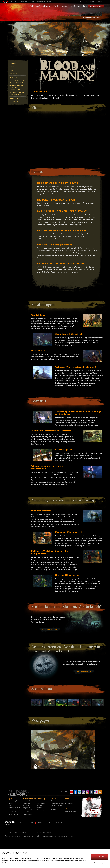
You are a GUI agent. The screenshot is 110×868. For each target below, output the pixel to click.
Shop (84, 6)
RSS (100, 792)
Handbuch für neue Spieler (57, 806)
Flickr (96, 792)
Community (67, 6)
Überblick (14, 63)
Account (99, 2)
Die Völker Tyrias (13, 801)
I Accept (100, 857)
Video (12, 67)
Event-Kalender (41, 803)
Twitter (79, 792)
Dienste (77, 6)
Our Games (30, 823)
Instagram (88, 792)
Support (92, 2)
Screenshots (15, 98)
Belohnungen (15, 74)
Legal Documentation (43, 833)
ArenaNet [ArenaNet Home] (11, 823)
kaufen (71, 801)
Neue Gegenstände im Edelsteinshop (17, 82)
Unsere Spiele (24, 2)
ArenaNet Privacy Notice (9, 863)
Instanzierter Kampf (14, 808)
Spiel (32, 6)
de (105, 2)
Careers (40, 823)
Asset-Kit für (70, 811)
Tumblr (92, 792)
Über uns (14, 2)
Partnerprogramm (42, 810)
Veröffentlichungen (44, 6)
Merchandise (69, 803)
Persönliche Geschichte (15, 812)
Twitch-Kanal (67, 267)
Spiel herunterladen (96, 6)
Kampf (10, 805)
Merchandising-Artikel (44, 2)
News (38, 801)
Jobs (33, 2)
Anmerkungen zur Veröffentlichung (17, 94)
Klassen (11, 803)
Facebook (75, 792)
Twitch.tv (84, 792)
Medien (57, 6)
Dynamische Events (14, 810)
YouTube (71, 792)
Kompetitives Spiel (14, 814)
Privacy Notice (27, 833)
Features (13, 77)
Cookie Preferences (12, 833)
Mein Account (55, 801)
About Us (20, 823)
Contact (49, 823)
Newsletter (40, 805)
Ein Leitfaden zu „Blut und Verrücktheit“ (16, 88)
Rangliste (39, 808)
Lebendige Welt (27, 801)
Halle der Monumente (57, 803)
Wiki (86, 2)
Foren (81, 2)
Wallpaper (14, 102)
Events (12, 70)
